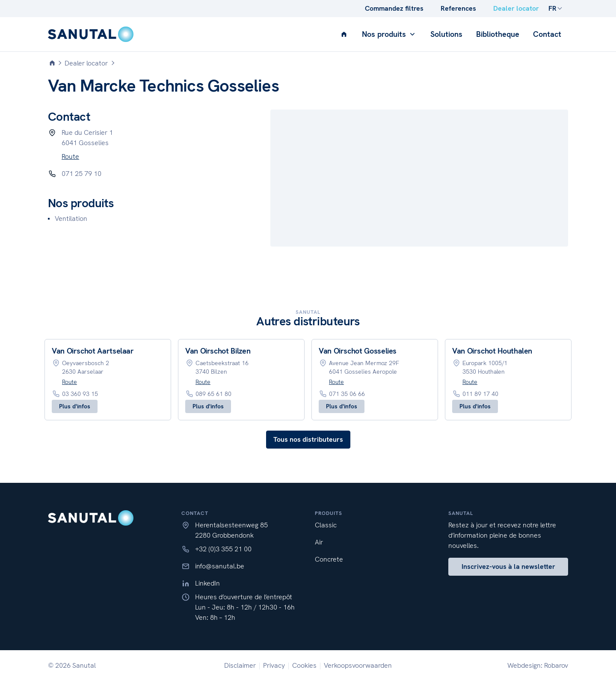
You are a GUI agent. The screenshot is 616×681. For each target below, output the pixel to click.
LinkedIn (207, 583)
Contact (547, 34)
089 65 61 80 (213, 394)
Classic (326, 525)
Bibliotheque (498, 34)
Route (70, 156)
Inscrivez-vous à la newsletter (508, 567)
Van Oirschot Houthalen (492, 351)
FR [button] (552, 8)
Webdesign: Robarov (538, 665)
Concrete (329, 559)
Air (319, 542)
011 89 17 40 (480, 394)
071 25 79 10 (81, 174)
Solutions (446, 34)
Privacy (274, 665)
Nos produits (389, 34)
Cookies (304, 665)
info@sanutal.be (220, 566)
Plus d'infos (75, 406)
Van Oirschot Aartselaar (93, 351)
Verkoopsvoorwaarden (358, 665)
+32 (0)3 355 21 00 (223, 549)
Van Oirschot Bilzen (218, 351)
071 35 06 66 (347, 394)
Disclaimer (240, 665)
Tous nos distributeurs (308, 439)
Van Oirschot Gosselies (358, 351)
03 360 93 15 (80, 394)
